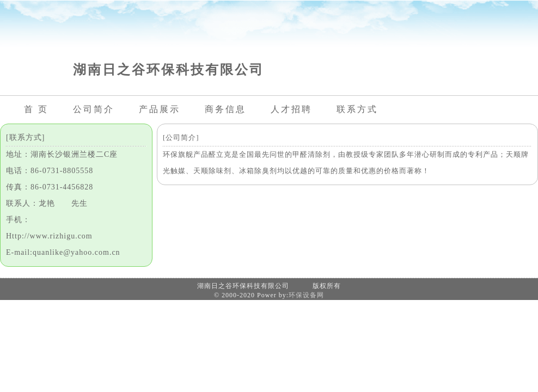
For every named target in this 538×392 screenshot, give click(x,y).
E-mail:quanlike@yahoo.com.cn (63, 252)
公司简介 (94, 109)
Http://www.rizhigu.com (49, 236)
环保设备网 (306, 295)
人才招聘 (291, 109)
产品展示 (160, 109)
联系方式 (357, 109)
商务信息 (225, 109)
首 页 (36, 109)
